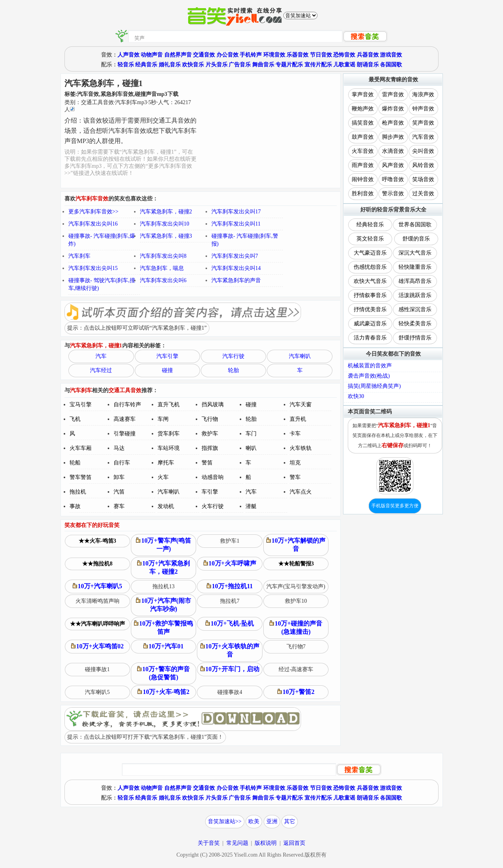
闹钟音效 (363, 179)
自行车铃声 (127, 405)
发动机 (166, 506)
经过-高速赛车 (296, 669)
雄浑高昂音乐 (415, 281)
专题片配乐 (289, 65)
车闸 (163, 419)
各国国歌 (391, 65)
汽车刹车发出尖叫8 (163, 256)
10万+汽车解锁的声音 (296, 545)
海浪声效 (423, 95)
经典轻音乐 (370, 225)
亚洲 (272, 821)
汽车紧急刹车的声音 (236, 280)
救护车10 (296, 601)
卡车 (295, 434)
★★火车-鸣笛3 (97, 541)
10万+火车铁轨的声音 (230, 650)
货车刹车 (169, 434)
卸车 (119, 477)
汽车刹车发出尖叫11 (236, 224)
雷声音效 (393, 95)
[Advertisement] (269, 131)
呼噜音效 (393, 179)
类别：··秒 (128, 106)
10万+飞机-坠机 (230, 623)
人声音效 (129, 55)
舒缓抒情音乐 (415, 338)
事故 (75, 506)
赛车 (119, 506)
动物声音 (152, 55)
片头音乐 (217, 65)
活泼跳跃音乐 (415, 295)
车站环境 (169, 448)
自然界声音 (178, 55)
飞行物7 (296, 647)
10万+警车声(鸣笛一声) (163, 545)
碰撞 (167, 370)
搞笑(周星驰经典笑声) (374, 386)
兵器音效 (368, 55)
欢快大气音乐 (370, 281)
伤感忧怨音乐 (370, 267)
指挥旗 (210, 448)
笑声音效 (423, 123)
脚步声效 (393, 137)
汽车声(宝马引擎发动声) (296, 586)
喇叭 (251, 448)
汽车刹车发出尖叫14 (236, 268)
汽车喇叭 (300, 356)
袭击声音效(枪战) (369, 376)
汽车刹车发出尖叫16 (93, 224)
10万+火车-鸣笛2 (163, 692)
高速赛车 (125, 419)
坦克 (295, 463)
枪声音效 (393, 123)
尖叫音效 (423, 151)
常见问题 (237, 843)
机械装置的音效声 (370, 366)
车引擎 (210, 492)
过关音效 (423, 194)
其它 (290, 821)
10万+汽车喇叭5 (97, 586)
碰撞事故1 (97, 669)
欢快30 (356, 396)
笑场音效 (423, 179)
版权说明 (266, 843)
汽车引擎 (167, 356)
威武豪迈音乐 (370, 324)
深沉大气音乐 (415, 253)
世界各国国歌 (415, 225)
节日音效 (321, 55)
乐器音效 (297, 55)
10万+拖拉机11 (230, 586)
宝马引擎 (81, 405)
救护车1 (230, 541)
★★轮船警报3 (296, 564)
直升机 (298, 419)
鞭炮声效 (363, 109)
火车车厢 (81, 448)
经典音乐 (146, 65)
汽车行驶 (233, 356)
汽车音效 (423, 137)
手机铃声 (251, 55)
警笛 (207, 463)
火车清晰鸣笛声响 (97, 601)
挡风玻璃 (213, 405)
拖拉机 (78, 492)
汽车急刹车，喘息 (162, 268)
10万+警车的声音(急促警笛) (163, 673)
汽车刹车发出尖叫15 (93, 268)
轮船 (75, 463)
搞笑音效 (363, 123)
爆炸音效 (393, 109)
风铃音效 (423, 165)
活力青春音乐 (370, 338)
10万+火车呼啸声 (230, 563)
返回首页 (294, 843)
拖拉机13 (163, 586)
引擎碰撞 (125, 434)
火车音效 (363, 151)
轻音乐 (126, 65)
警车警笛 (81, 477)
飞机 (75, 419)
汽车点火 (301, 492)
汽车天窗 (301, 405)
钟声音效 (423, 109)
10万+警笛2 (296, 692)
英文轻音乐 (370, 239)
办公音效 (228, 55)
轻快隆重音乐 (415, 267)
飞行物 (210, 419)
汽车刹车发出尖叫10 (165, 224)
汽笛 (119, 492)
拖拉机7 (230, 601)
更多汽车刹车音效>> (94, 212)
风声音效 (393, 165)
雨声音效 (363, 165)
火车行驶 (213, 506)
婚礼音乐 (170, 65)
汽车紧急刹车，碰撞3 (166, 236)
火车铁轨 (301, 448)
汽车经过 (101, 370)
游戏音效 (391, 55)
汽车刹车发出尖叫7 (235, 256)
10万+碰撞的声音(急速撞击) (296, 628)
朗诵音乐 (368, 65)
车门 (251, 434)
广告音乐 (240, 65)
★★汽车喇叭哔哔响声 (97, 624)
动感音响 (213, 477)
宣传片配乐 (318, 65)
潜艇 (251, 506)
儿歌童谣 (344, 65)
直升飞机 (169, 405)
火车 (163, 477)
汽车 (101, 356)
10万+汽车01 (163, 646)
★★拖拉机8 (97, 564)
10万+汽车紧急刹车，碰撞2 (163, 567)
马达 (119, 448)
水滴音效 (393, 151)
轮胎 (233, 370)
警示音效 (393, 194)
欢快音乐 (193, 65)
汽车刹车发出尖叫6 (163, 280)
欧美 (254, 821)
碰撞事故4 (230, 692)
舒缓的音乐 (416, 239)
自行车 (122, 463)
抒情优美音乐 (370, 309)
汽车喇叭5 (97, 692)
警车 (295, 477)
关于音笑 (209, 843)
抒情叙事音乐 (370, 295)
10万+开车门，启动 (230, 669)
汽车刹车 (79, 256)
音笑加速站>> (225, 821)
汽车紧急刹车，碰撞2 (166, 212)
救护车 (210, 434)
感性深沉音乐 (415, 309)
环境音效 (274, 55)
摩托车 (166, 463)
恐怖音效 (344, 55)
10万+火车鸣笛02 (97, 646)
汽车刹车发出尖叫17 (236, 212)
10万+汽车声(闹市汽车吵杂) (163, 605)
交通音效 (204, 55)
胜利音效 (363, 194)
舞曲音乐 (263, 65)
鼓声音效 (363, 137)
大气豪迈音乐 (370, 253)
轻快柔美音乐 (415, 324)
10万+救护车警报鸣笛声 (163, 628)
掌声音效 (363, 95)
